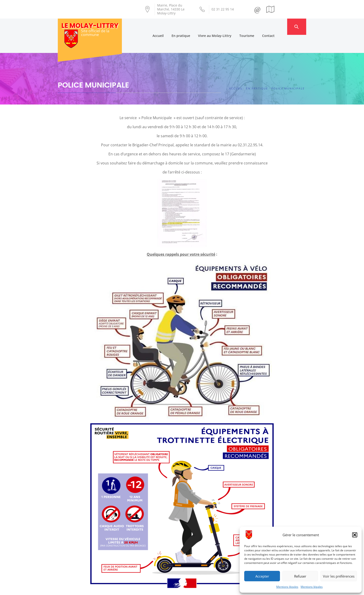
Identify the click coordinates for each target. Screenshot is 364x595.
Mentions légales (287, 587)
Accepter (262, 576)
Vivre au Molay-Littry (224, 27)
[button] (355, 535)
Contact (277, 27)
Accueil (167, 27)
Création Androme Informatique (139, 589)
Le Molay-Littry (90, 26)
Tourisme (256, 27)
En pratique (190, 27)
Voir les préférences (339, 576)
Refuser (300, 576)
